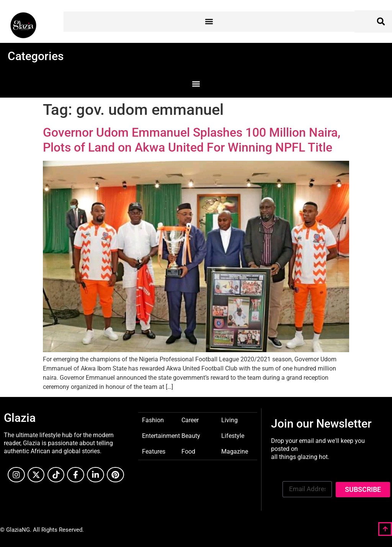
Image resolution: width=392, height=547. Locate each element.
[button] (209, 22)
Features (154, 451)
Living (229, 420)
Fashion (153, 420)
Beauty (191, 435)
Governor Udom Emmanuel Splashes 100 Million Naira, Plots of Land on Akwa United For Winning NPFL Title (192, 140)
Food (188, 451)
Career (190, 420)
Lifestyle (233, 435)
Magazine (235, 451)
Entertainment (161, 435)
